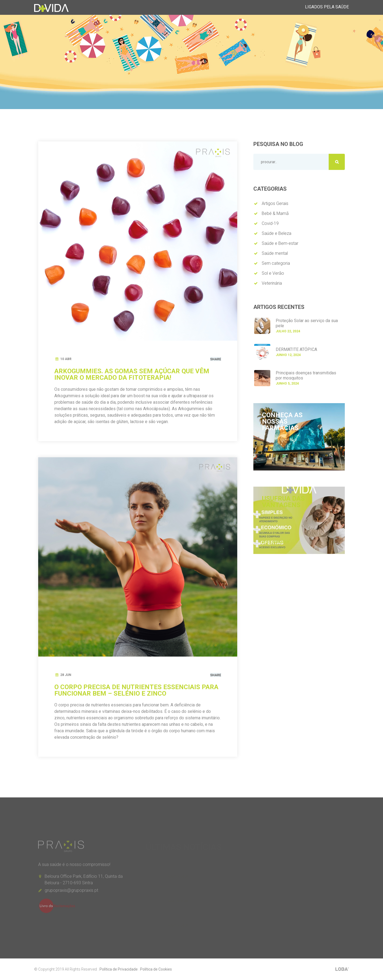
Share (216, 359)
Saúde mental (275, 253)
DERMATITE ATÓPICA (296, 349)
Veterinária (272, 283)
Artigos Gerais (275, 203)
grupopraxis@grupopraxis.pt (71, 893)
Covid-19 (270, 223)
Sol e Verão (273, 273)
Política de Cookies (156, 969)
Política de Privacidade (119, 969)
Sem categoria (276, 263)
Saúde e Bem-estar (280, 243)
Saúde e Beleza (276, 233)
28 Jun (66, 675)
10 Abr (66, 359)
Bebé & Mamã (275, 213)
